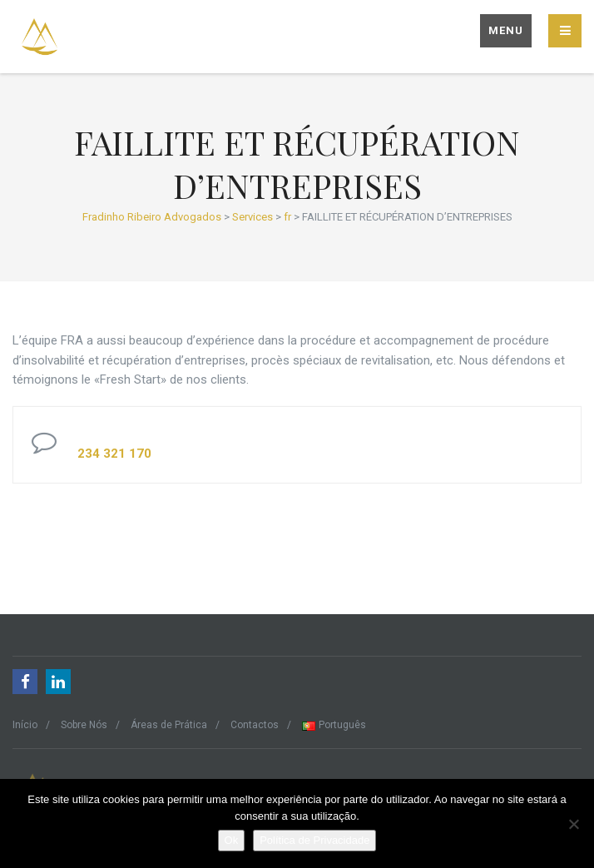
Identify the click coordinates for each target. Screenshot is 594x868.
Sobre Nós (84, 725)
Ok (232, 840)
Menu (506, 30)
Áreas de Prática (169, 725)
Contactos (255, 725)
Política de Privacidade (314, 840)
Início (25, 725)
